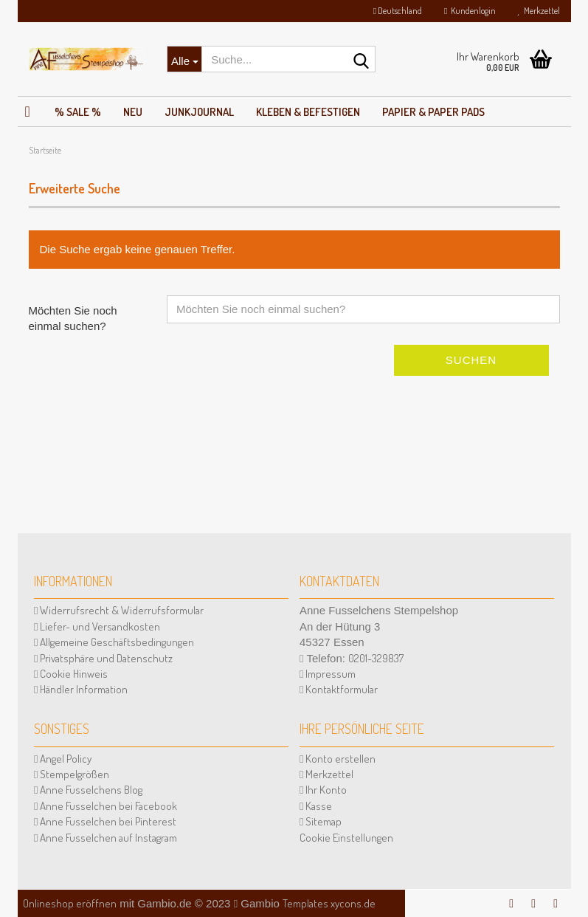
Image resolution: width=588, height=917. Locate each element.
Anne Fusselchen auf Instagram (106, 838)
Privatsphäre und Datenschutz (103, 658)
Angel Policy (63, 759)
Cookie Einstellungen (346, 838)
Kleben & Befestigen (308, 112)
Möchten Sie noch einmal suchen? (73, 318)
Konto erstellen (338, 759)
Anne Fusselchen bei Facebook (106, 806)
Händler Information (81, 689)
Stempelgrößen (72, 774)
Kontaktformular (339, 689)
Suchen (471, 360)
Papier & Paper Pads (433, 112)
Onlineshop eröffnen (70, 903)
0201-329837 (376, 658)
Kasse (316, 806)
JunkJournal (199, 112)
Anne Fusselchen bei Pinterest (105, 821)
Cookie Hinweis (71, 674)
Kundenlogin (470, 11)
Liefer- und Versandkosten (97, 626)
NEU (133, 112)
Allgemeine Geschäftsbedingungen (114, 642)
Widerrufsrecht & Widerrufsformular (119, 610)
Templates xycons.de (329, 903)
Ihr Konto (323, 790)
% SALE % (78, 112)
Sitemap (321, 821)
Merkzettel (539, 11)
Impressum (328, 674)
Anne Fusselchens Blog (88, 790)
